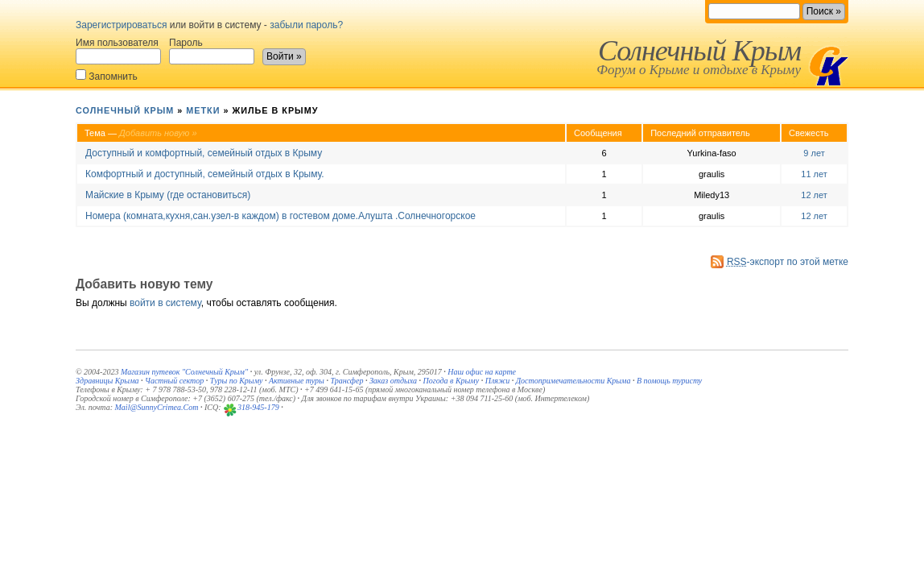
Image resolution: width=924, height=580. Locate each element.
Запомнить (107, 75)
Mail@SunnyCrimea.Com (157, 407)
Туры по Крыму (237, 381)
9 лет (814, 153)
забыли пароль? (306, 25)
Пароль (212, 51)
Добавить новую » (158, 133)
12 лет (814, 195)
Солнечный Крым (699, 51)
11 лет (814, 174)
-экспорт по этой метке (788, 262)
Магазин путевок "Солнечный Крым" (184, 372)
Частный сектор (174, 381)
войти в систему (165, 303)
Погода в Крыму (452, 381)
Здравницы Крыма (107, 381)
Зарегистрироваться (121, 25)
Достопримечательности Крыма (573, 381)
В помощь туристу (669, 381)
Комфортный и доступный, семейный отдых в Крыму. (205, 174)
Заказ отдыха (393, 381)
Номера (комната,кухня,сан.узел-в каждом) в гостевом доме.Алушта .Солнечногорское (280, 216)
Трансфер (346, 381)
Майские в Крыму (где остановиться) (168, 195)
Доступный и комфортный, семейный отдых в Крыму (204, 153)
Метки (203, 110)
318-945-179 (258, 407)
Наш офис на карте (482, 372)
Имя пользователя (118, 51)
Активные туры (297, 381)
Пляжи (498, 381)
